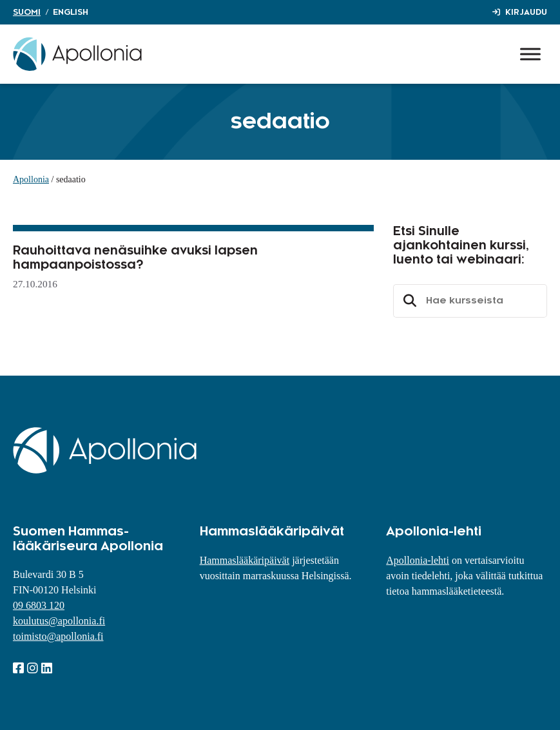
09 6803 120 (39, 605)
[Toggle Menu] (530, 54)
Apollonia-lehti (418, 560)
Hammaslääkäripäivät (245, 560)
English (71, 12)
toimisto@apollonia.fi (58, 636)
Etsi (408, 301)
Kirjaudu (526, 12)
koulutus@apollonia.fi (59, 621)
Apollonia (31, 179)
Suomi (27, 12)
